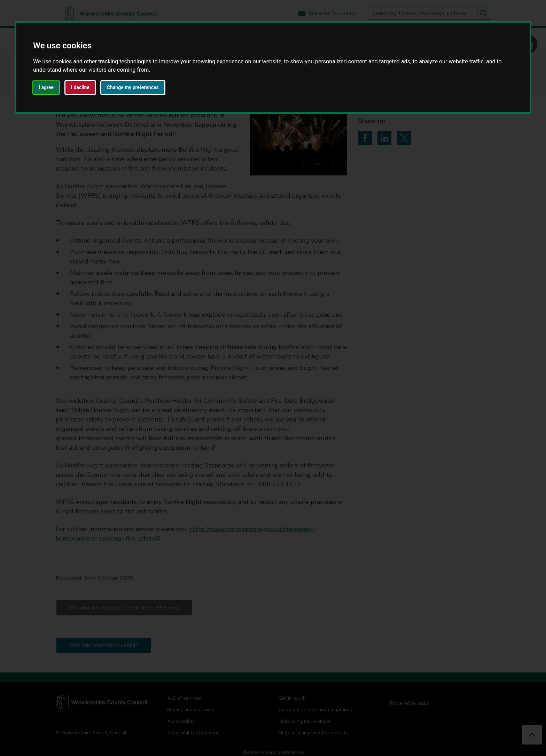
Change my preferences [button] (133, 87)
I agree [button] (46, 87)
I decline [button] (80, 87)
